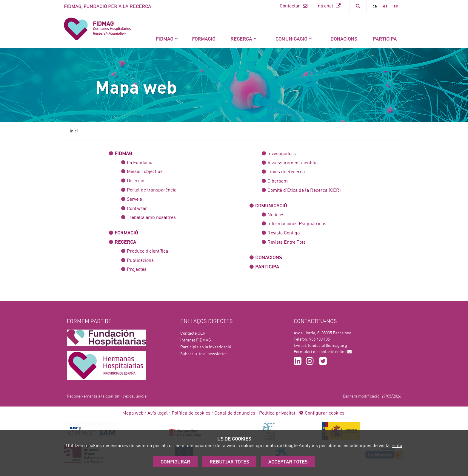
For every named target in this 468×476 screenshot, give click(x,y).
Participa (385, 39)
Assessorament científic (292, 162)
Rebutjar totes (229, 462)
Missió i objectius (145, 171)
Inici (74, 131)
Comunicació (291, 39)
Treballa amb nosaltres (151, 217)
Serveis (134, 199)
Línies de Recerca (286, 171)
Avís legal (158, 413)
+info (397, 445)
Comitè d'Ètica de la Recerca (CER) (304, 190)
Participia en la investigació (206, 347)
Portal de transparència (152, 190)
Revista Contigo (284, 232)
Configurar (175, 462)
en (396, 6)
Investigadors (282, 153)
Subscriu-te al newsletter (204, 354)
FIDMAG (164, 39)
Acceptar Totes (288, 462)
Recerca (241, 39)
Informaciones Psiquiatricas (297, 223)
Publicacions (140, 260)
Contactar (294, 6)
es (385, 6)
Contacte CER (193, 333)
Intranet (328, 6)
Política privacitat (277, 413)
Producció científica (147, 251)
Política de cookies (191, 413)
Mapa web (133, 413)
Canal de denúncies (235, 413)
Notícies (276, 214)
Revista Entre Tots (287, 242)
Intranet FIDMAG (196, 340)
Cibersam (278, 181)
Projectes (137, 269)
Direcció (136, 180)
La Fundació (140, 162)
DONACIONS (344, 39)
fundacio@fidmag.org (328, 345)
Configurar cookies (322, 413)
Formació (204, 39)
